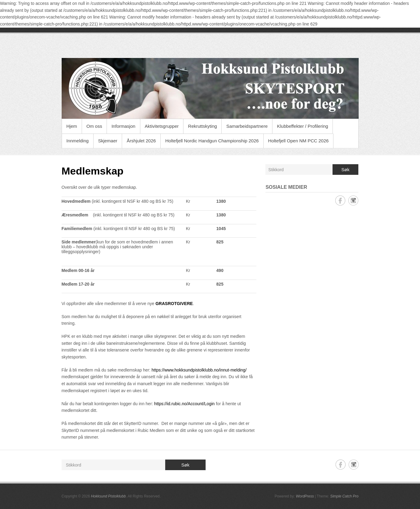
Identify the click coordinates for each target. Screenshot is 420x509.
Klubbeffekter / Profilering (302, 126)
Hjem (72, 126)
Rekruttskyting (202, 126)
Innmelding (78, 141)
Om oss (94, 126)
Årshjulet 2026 (141, 141)
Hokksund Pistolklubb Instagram (353, 200)
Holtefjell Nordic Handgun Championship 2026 (212, 141)
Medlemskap (93, 171)
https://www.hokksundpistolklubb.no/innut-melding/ (199, 370)
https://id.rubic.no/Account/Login (184, 404)
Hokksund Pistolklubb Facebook (340, 200)
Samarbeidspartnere (247, 126)
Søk (345, 170)
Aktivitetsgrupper (162, 126)
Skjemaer (108, 141)
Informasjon (123, 126)
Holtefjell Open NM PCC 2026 (298, 141)
